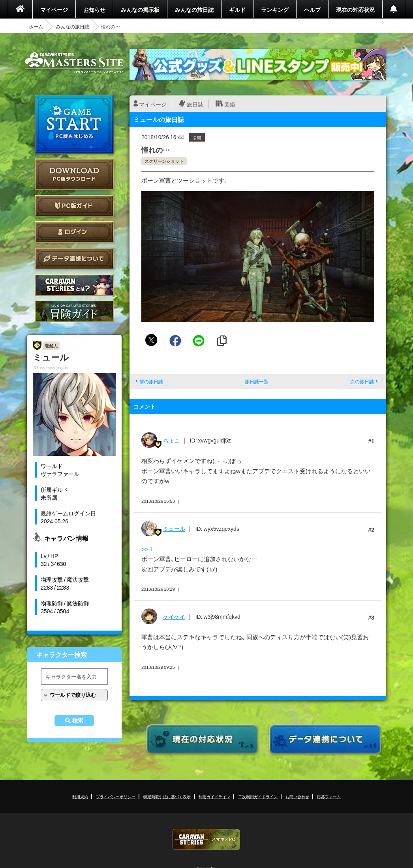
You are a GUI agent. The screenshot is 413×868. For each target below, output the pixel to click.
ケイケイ (174, 616)
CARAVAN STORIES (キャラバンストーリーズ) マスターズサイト (74, 63)
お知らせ (94, 9)
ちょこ (171, 440)
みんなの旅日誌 (194, 9)
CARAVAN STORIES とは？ (74, 285)
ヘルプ (312, 9)
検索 (78, 721)
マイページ (54, 9)
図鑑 (230, 104)
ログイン (74, 232)
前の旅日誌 (151, 381)
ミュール (174, 528)
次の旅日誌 (362, 381)
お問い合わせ (297, 796)
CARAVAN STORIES (206, 839)
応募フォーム (329, 796)
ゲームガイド (74, 311)
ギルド (237, 9)
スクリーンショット (164, 161)
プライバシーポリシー (116, 796)
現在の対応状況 (355, 9)
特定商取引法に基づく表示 (167, 796)
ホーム (36, 26)
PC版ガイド (74, 206)
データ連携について (74, 259)
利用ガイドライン (214, 796)
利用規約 (80, 796)
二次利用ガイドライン (258, 796)
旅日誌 (195, 104)
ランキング (275, 9)
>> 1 (147, 549)
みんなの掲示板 (140, 9)
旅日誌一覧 (257, 381)
